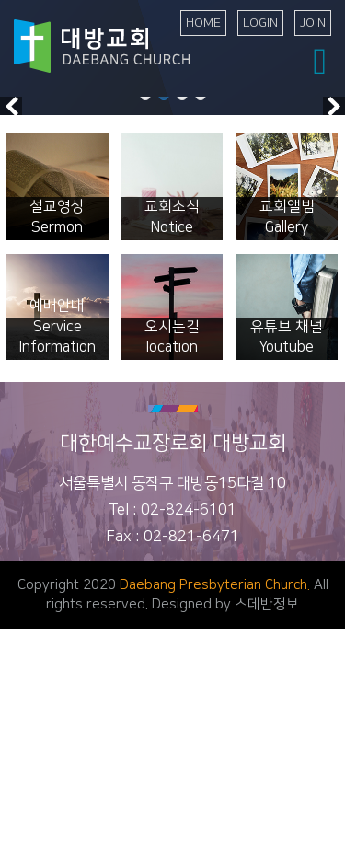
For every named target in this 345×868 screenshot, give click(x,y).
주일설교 (24, 675)
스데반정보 (267, 604)
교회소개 (24, 638)
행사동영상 (30, 840)
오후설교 (24, 693)
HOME (203, 23)
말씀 (12, 656)
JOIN (313, 23)
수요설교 (24, 712)
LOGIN (260, 23)
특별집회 (24, 730)
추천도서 (24, 804)
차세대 (18, 748)
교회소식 (24, 785)
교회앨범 (24, 822)
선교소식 (24, 859)
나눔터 (18, 767)
